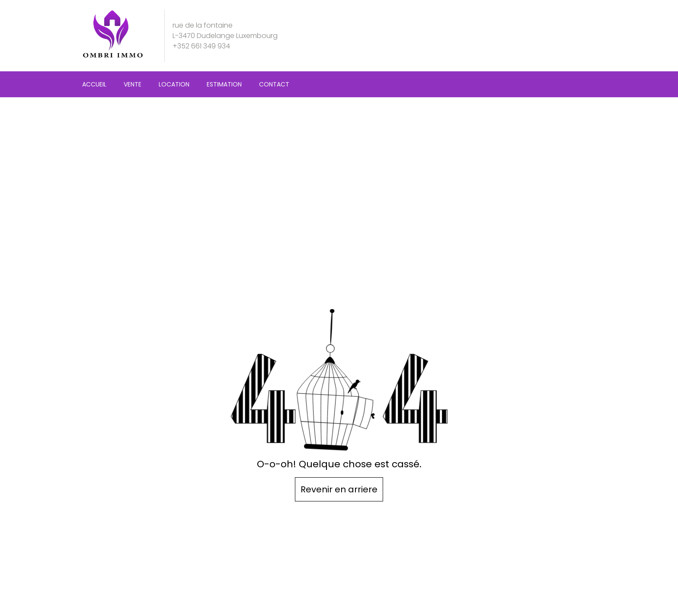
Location (174, 84)
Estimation (224, 84)
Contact (274, 84)
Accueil (94, 84)
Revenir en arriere (339, 489)
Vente (133, 84)
